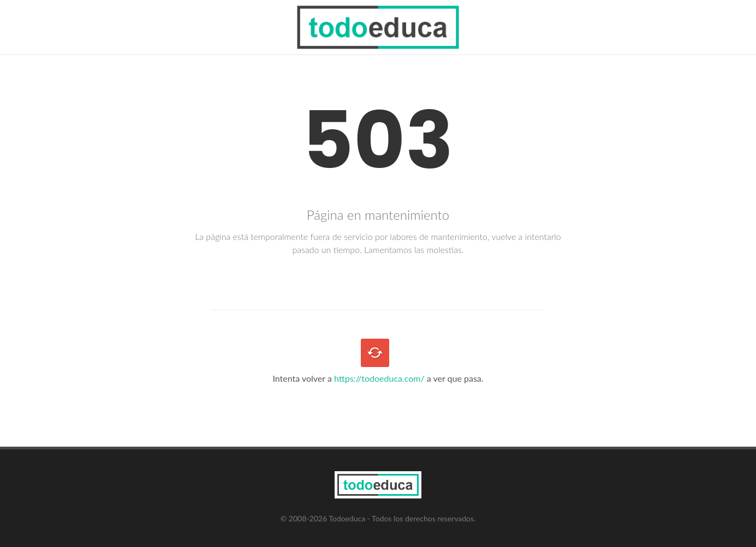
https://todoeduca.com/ (379, 378)
